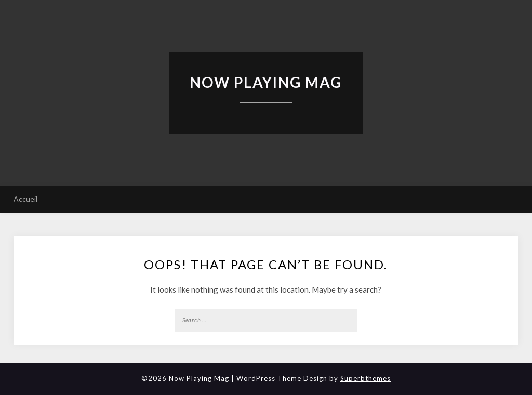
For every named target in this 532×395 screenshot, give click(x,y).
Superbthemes (365, 378)
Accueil (25, 199)
